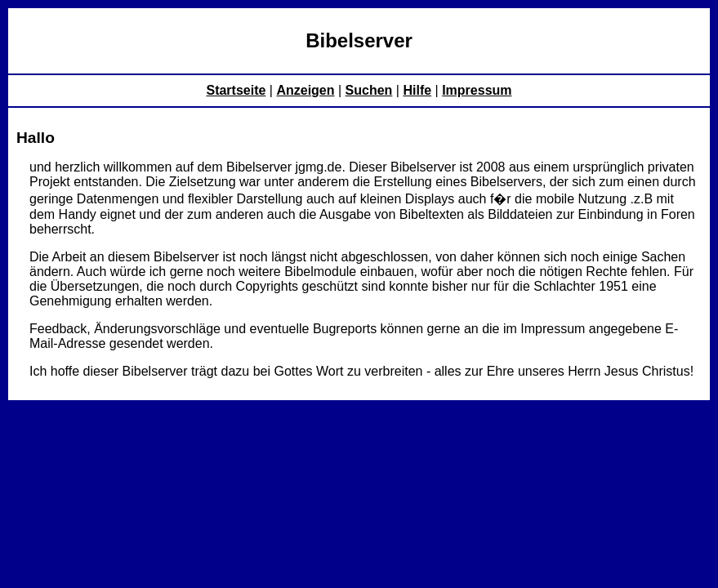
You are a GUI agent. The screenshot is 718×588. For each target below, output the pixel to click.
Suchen (369, 90)
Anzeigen (305, 90)
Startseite (236, 90)
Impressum (477, 90)
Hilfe (417, 90)
